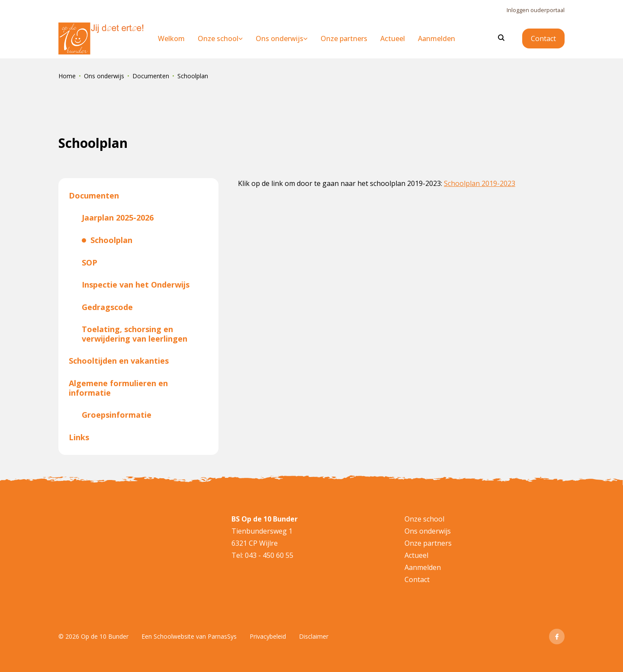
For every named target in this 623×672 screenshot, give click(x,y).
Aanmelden (423, 567)
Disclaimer (314, 636)
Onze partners (428, 543)
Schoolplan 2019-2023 (480, 183)
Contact (543, 38)
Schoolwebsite (174, 636)
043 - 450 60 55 (268, 555)
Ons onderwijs (104, 76)
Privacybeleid (268, 636)
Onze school (424, 519)
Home (67, 76)
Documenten (151, 76)
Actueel (416, 555)
